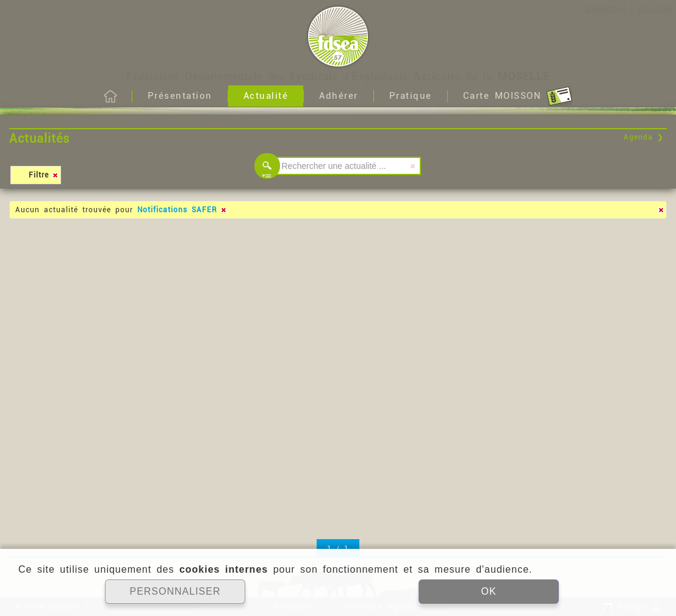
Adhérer (339, 96)
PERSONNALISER (175, 591)
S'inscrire (655, 9)
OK (488, 591)
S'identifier (606, 9)
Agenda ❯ (644, 137)
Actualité (266, 96)
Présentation (180, 96)
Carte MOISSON (518, 96)
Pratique (411, 96)
